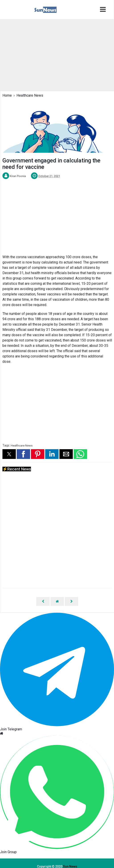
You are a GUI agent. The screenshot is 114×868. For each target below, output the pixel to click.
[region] (51, 55)
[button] (9, 454)
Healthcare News (22, 446)
